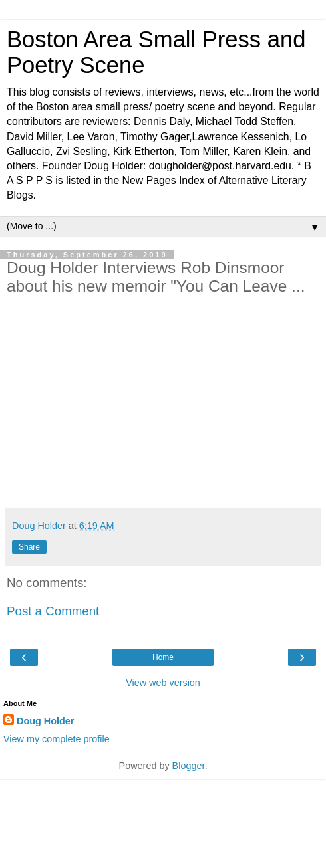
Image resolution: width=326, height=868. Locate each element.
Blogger (189, 766)
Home (163, 657)
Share (29, 547)
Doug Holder (45, 721)
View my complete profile (57, 739)
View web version (163, 683)
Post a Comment (53, 611)
